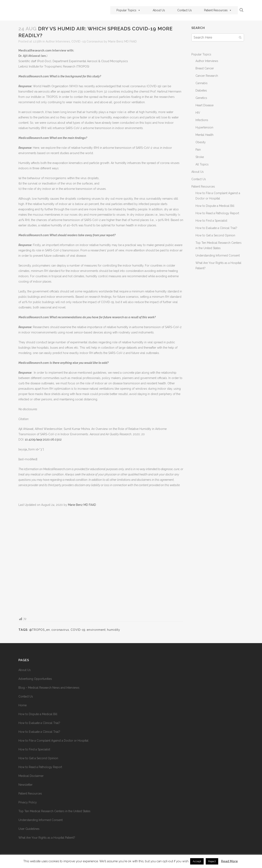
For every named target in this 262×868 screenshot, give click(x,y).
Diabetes (201, 90)
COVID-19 (78, 630)
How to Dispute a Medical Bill (215, 206)
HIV (198, 113)
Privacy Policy (28, 802)
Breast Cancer (205, 68)
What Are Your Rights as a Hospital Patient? (47, 838)
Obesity (201, 142)
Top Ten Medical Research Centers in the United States (54, 811)
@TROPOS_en (40, 630)
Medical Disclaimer (31, 776)
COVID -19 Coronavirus (87, 41)
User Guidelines (29, 829)
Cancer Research (207, 76)
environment (96, 630)
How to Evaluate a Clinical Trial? (216, 228)
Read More (229, 861)
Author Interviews (58, 41)
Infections (202, 120)
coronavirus (60, 630)
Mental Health (204, 135)
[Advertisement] (101, 562)
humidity (114, 630)
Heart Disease (204, 105)
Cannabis (202, 83)
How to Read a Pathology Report (217, 213)
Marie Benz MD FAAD (122, 41)
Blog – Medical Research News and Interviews (49, 688)
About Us (159, 10)
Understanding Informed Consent (218, 255)
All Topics (202, 164)
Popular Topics (128, 10)
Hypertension (204, 127)
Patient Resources (218, 10)
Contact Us (185, 10)
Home (23, 705)
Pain (198, 150)
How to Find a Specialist (211, 221)
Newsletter (25, 785)
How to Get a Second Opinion (215, 235)
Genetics (201, 98)
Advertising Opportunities (35, 679)
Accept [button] (197, 861)
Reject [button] (212, 861)
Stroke (200, 157)
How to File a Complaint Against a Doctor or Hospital (53, 741)
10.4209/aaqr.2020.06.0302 (43, 440)
